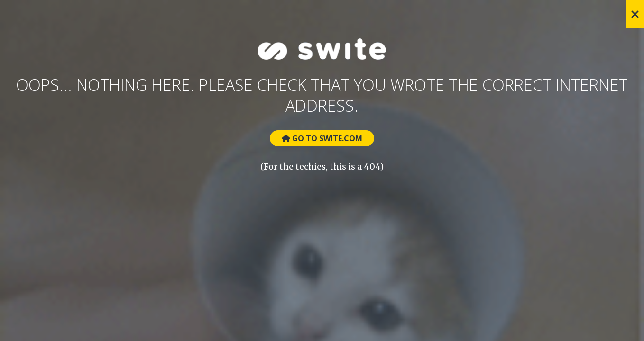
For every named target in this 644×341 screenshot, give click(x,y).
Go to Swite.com (322, 138)
